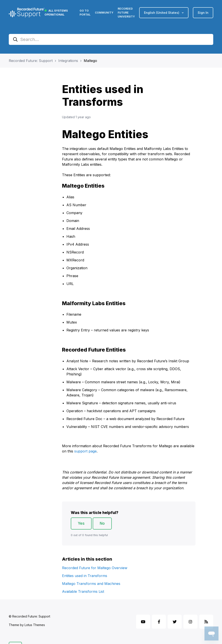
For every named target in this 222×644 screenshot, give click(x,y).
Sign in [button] (203, 13)
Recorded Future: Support (31, 61)
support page (85, 451)
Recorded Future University (126, 13)
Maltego (90, 61)
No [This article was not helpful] (102, 523)
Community (104, 13)
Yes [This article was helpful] (81, 523)
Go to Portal (85, 13)
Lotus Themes (35, 625)
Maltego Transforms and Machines (91, 584)
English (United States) (162, 13)
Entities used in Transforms (85, 576)
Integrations (68, 61)
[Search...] (111, 39)
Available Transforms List (83, 591)
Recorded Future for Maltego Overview (95, 568)
